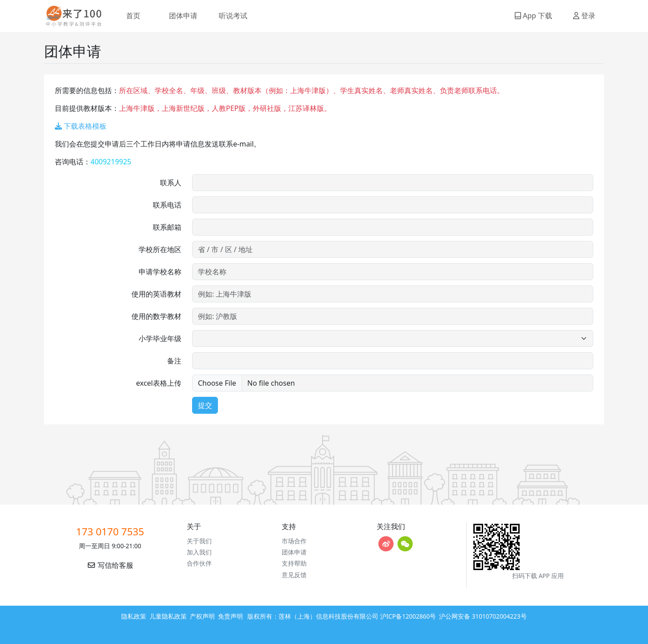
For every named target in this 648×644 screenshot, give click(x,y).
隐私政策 (134, 616)
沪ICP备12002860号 (408, 616)
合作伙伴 (199, 563)
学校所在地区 (160, 249)
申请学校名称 (160, 272)
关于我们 (199, 541)
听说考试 (233, 16)
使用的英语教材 (156, 294)
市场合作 (294, 541)
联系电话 (167, 205)
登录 (584, 16)
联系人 (171, 183)
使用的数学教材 (156, 316)
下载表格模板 (81, 126)
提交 (205, 405)
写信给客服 (110, 565)
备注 (174, 361)
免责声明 (230, 616)
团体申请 (183, 16)
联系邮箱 (167, 227)
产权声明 (202, 616)
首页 (133, 16)
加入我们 (199, 552)
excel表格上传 (159, 383)
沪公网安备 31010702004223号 (483, 616)
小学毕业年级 (160, 338)
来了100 (70, 16)
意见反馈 (294, 575)
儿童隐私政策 (168, 616)
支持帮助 (294, 563)
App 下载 (533, 16)
